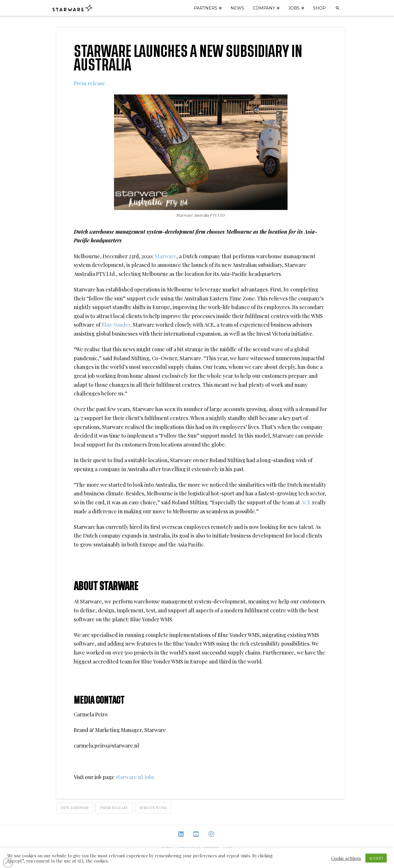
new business (75, 807)
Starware (166, 256)
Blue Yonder (116, 325)
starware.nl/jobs (135, 777)
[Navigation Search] (337, 8)
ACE (307, 502)
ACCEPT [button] (376, 858)
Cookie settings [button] (346, 858)
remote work (153, 807)
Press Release (114, 807)
